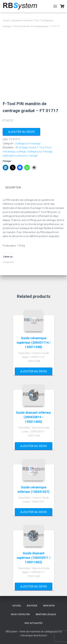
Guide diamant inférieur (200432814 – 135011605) (33, 417)
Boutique (32, 606)
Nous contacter (20, 614)
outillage (21, 152)
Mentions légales (46, 614)
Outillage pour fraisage (28, 143)
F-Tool (41, 147)
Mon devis (49, 606)
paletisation (9, 156)
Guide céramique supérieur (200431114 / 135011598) (34, 342)
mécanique (9, 152)
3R (17, 147)
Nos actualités (34, 623)
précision (22, 156)
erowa (32, 147)
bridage (23, 147)
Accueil (6, 20)
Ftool (48, 147)
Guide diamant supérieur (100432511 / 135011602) (34, 558)
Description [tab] (13, 188)
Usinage (33, 156)
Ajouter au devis (21, 132)
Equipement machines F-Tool (25, 20)
